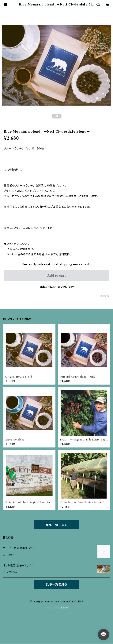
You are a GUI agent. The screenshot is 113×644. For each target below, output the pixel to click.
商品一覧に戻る (57, 525)
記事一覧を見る (57, 584)
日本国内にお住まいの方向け (57, 287)
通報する (105, 296)
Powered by (56, 608)
